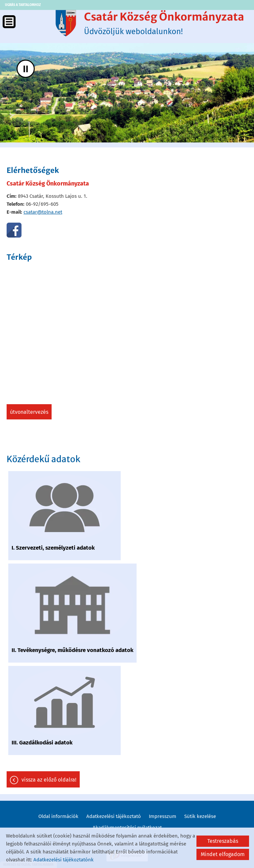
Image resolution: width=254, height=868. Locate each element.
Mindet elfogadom (223, 854)
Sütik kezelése (200, 816)
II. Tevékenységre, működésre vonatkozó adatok (72, 650)
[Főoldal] (66, 23)
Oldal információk (58, 816)
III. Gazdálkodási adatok (42, 743)
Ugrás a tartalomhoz (23, 5)
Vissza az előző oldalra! (49, 780)
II (26, 69)
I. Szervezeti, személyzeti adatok (53, 548)
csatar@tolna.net (43, 212)
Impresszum (163, 816)
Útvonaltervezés (29, 412)
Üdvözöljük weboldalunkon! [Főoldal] (164, 23)
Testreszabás (223, 841)
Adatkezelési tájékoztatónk (63, 860)
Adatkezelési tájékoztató (114, 816)
